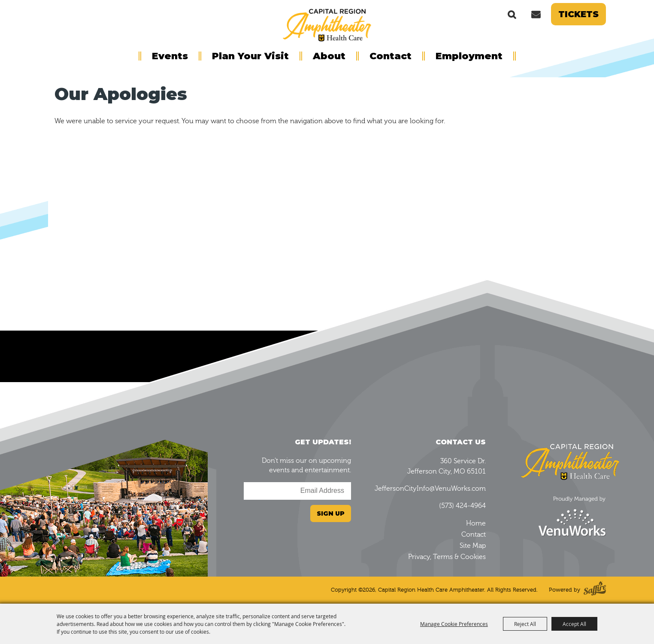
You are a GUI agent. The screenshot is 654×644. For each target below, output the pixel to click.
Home (476, 523)
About (329, 56)
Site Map (473, 546)
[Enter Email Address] (297, 491)
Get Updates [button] (536, 14)
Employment (469, 56)
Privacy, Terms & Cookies (447, 557)
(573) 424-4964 (462, 506)
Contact (391, 56)
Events (170, 56)
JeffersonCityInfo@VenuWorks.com (430, 489)
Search (512, 14)
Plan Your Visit (250, 56)
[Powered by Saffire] (595, 590)
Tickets (578, 14)
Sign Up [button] (331, 513)
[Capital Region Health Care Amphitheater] (327, 24)
